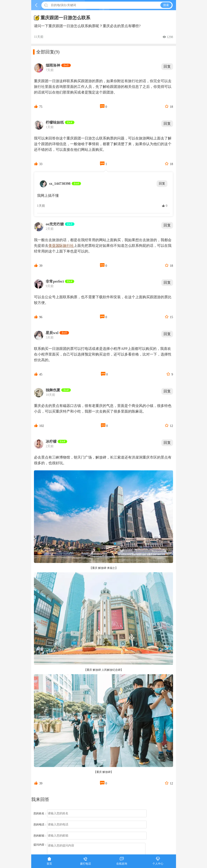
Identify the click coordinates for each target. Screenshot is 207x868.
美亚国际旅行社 (61, 246)
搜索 (166, 5)
